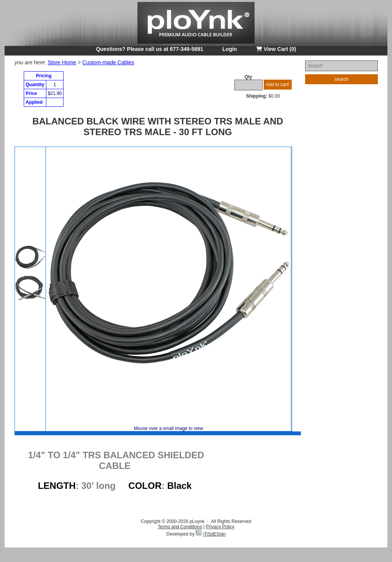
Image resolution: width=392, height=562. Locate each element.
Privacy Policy (220, 527)
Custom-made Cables (108, 62)
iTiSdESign (215, 534)
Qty (248, 77)
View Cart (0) (276, 49)
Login (230, 49)
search (341, 79)
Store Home (62, 62)
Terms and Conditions (180, 527)
